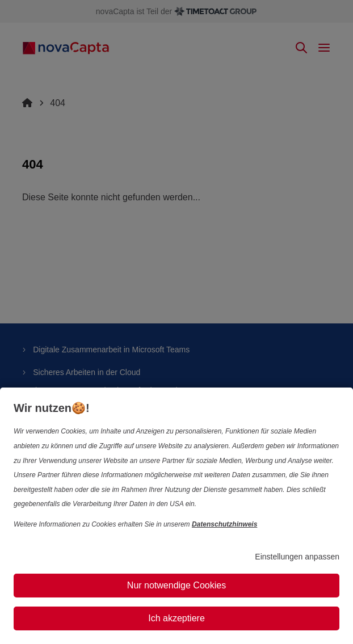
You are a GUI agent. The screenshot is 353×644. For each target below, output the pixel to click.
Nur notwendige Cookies (176, 585)
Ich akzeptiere (176, 618)
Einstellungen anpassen (297, 557)
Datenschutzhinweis (224, 524)
